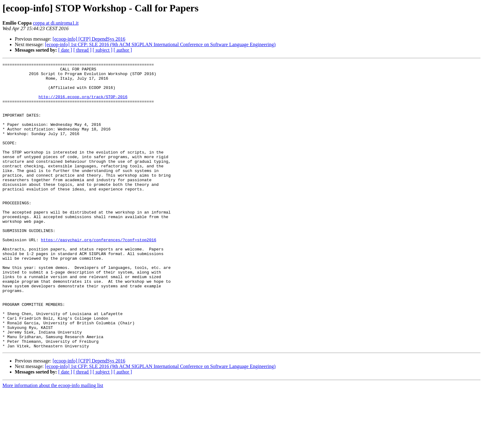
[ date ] (65, 50)
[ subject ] (103, 50)
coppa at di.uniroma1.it (56, 23)
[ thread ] (82, 50)
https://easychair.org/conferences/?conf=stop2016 (99, 276)
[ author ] (123, 50)
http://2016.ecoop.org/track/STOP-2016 (83, 104)
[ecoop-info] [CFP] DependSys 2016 (89, 39)
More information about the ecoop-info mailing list (53, 443)
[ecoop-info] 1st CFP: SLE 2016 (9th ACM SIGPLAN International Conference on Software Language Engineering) (160, 44)
